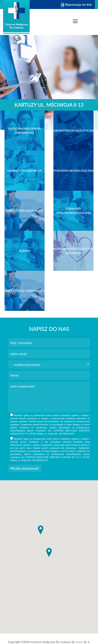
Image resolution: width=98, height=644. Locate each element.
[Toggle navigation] (75, 21)
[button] (49, 552)
